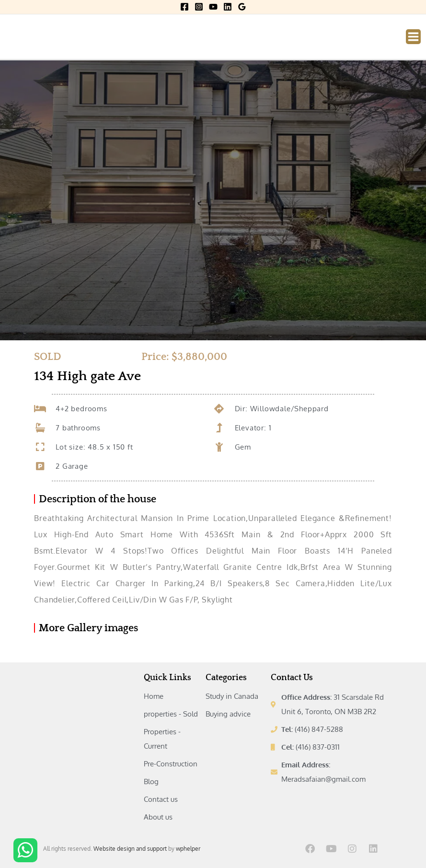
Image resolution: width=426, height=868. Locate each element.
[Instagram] (199, 7)
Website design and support (130, 849)
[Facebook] (184, 7)
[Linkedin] (228, 7)
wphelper (188, 849)
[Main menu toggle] (413, 37)
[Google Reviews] (242, 7)
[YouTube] (213, 7)
